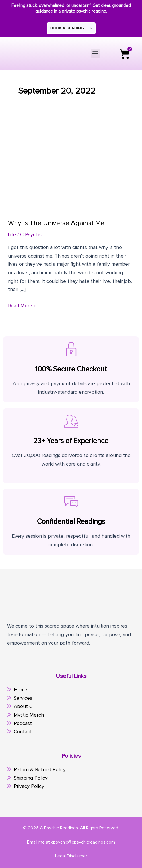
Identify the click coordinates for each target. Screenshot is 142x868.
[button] (95, 53)
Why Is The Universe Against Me (56, 223)
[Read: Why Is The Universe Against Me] (71, 166)
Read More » (22, 305)
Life (12, 235)
